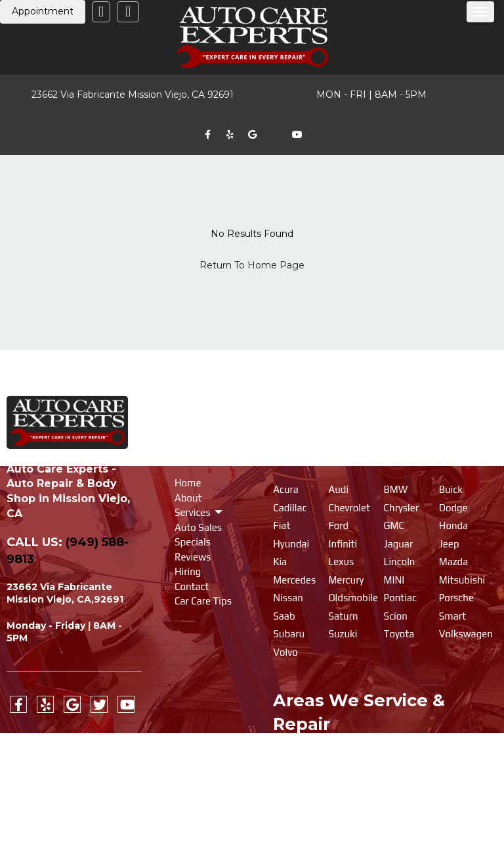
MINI (394, 580)
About (188, 498)
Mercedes (294, 580)
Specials (193, 542)
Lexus (341, 562)
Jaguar (399, 544)
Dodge (453, 508)
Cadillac (290, 508)
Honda (453, 525)
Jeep (449, 544)
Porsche (456, 598)
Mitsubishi (462, 580)
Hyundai (291, 544)
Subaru (289, 634)
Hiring (188, 571)
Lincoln (400, 562)
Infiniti (343, 544)
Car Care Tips (203, 601)
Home (188, 483)
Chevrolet (349, 508)
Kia (280, 562)
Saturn (343, 616)
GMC (394, 525)
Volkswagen (466, 634)
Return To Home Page (252, 265)
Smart (452, 616)
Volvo (285, 652)
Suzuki (343, 634)
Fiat (282, 525)
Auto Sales (198, 527)
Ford (338, 525)
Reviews (193, 557)
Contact (192, 586)
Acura (286, 489)
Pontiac (400, 598)
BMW (396, 489)
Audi (338, 489)
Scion (396, 616)
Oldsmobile (353, 598)
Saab (284, 616)
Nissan (288, 598)
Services (194, 512)
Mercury (346, 580)
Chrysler (401, 508)
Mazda (453, 562)
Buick (451, 489)
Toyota (399, 634)
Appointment (43, 11)
